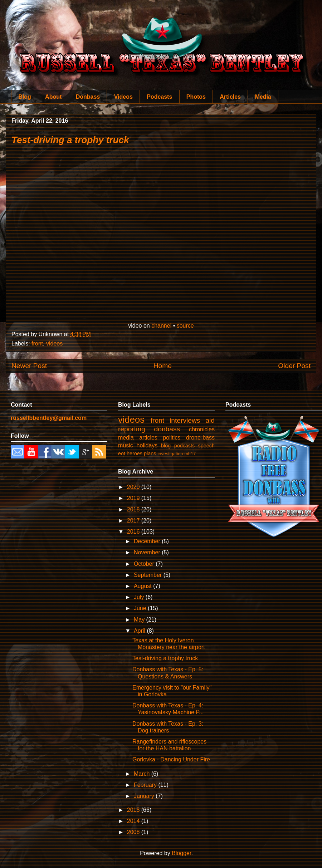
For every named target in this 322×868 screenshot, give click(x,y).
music (126, 445)
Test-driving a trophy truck (70, 140)
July (140, 597)
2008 (134, 832)
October (145, 564)
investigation (170, 454)
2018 (134, 509)
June (141, 608)
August (143, 586)
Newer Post (29, 366)
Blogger (181, 853)
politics (172, 438)
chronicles (202, 429)
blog (166, 446)
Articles (230, 97)
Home (163, 366)
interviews (185, 420)
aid (210, 420)
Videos (123, 97)
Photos (196, 97)
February (146, 785)
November (148, 552)
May (140, 620)
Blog (25, 97)
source (185, 326)
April (140, 631)
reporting (132, 429)
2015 (134, 810)
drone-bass (200, 438)
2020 (134, 487)
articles (148, 438)
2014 (134, 821)
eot (122, 453)
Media (263, 97)
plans (150, 453)
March (143, 774)
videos (54, 344)
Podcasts (159, 97)
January (145, 796)
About (53, 97)
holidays (147, 445)
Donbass (88, 97)
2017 (134, 521)
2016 (134, 532)
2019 (134, 498)
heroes (135, 453)
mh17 (190, 454)
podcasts (185, 446)
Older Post (294, 366)
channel (161, 326)
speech (206, 446)
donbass (167, 429)
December (148, 541)
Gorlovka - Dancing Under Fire (171, 759)
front (37, 344)
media (126, 438)
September (149, 575)
